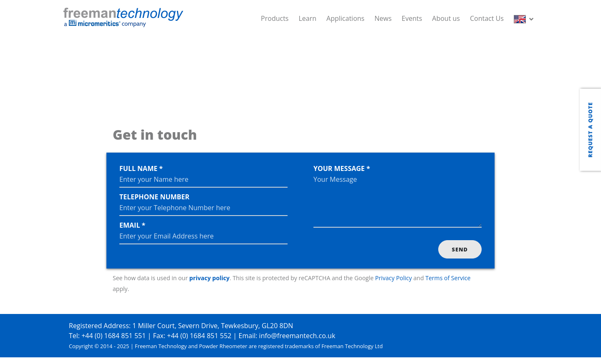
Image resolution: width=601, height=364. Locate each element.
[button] (525, 18)
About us (446, 18)
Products (275, 18)
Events (412, 18)
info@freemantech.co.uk (297, 336)
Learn (307, 18)
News (383, 18)
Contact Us (487, 18)
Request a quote (590, 129)
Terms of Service (448, 278)
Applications (345, 18)
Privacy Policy (394, 278)
